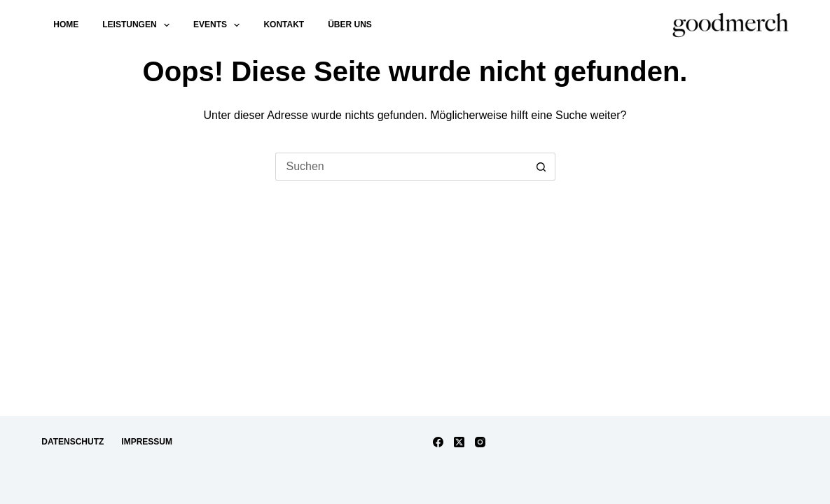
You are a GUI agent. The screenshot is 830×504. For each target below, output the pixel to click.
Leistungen (139, 25)
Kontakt (284, 24)
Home (66, 24)
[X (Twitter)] (459, 442)
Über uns (350, 24)
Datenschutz (72, 442)
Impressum (147, 442)
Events (219, 25)
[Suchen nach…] (401, 167)
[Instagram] (480, 442)
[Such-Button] (541, 167)
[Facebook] (438, 442)
